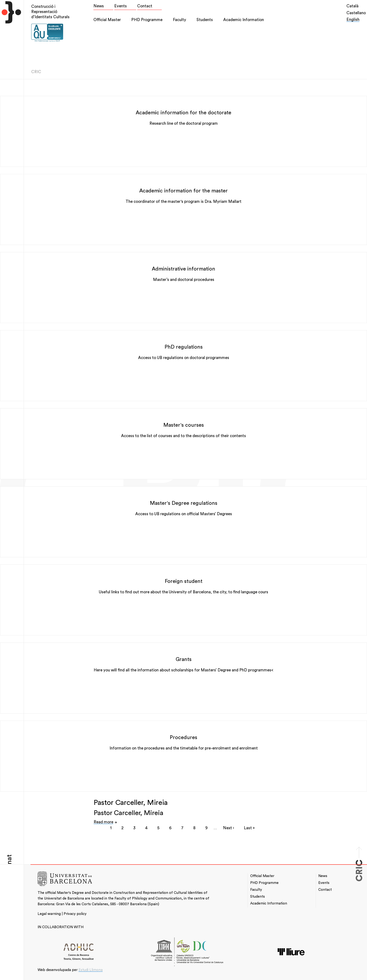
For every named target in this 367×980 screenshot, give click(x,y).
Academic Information (244, 20)
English (353, 20)
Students (205, 20)
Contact (145, 6)
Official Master (107, 20)
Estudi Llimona (91, 970)
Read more (103, 822)
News (99, 6)
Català (352, 6)
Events (120, 6)
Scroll (359, 847)
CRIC (36, 72)
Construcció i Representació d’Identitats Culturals (50, 12)
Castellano (356, 13)
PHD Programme (147, 20)
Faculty (179, 20)
